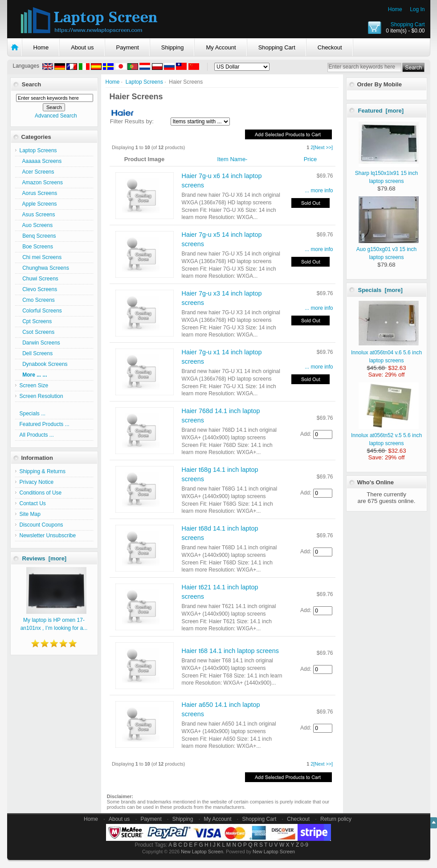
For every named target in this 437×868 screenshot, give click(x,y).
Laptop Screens (144, 82)
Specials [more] (380, 290)
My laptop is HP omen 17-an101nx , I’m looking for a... (54, 620)
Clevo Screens (39, 289)
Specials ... (33, 414)
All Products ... (37, 435)
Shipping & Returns (43, 471)
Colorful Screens (41, 311)
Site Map (30, 514)
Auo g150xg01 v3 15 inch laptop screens (388, 249)
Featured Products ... (45, 424)
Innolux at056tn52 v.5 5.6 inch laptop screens (386, 435)
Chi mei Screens (41, 257)
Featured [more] (381, 111)
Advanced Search (56, 116)
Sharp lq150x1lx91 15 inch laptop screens (387, 173)
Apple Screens (38, 204)
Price (310, 159)
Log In (417, 9)
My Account (221, 47)
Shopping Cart (408, 24)
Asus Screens (37, 215)
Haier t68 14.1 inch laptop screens (230, 651)
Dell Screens (36, 353)
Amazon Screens (41, 183)
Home (395, 9)
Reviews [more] (45, 558)
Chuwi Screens (39, 279)
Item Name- (233, 159)
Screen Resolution (41, 396)
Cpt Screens (36, 321)
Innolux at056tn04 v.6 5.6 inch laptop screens (386, 353)
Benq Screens (38, 236)
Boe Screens (36, 247)
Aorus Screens (39, 193)
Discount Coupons (41, 525)
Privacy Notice (37, 482)
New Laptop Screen (202, 852)
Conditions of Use (41, 493)
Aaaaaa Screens (41, 161)
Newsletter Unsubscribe (48, 535)
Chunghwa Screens (44, 268)
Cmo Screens (37, 300)
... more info (319, 191)
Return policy (336, 819)
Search (31, 84)
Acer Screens (37, 172)
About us (82, 47)
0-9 (304, 845)
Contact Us (33, 503)
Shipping (173, 47)
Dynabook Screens (44, 364)
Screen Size (34, 385)
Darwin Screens (40, 343)
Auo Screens (36, 225)
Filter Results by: (132, 121)
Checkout (330, 47)
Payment (128, 47)
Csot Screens (37, 332)
